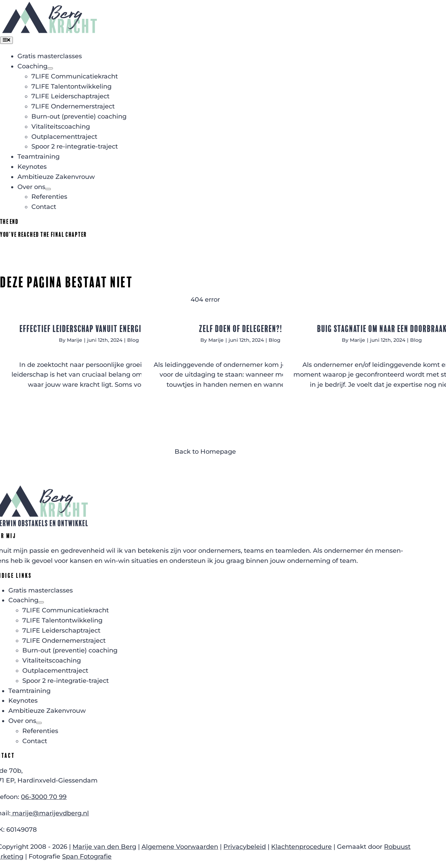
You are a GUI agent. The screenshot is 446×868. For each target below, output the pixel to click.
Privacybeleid (245, 847)
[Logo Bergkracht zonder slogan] (49, 5)
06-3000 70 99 (44, 797)
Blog (133, 340)
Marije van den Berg (104, 847)
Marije (75, 340)
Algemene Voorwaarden (180, 847)
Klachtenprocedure (301, 847)
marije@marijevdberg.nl (50, 813)
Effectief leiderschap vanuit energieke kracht (99, 329)
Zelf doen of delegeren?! (241, 329)
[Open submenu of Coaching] (50, 68)
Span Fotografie (87, 856)
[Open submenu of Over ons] (48, 189)
